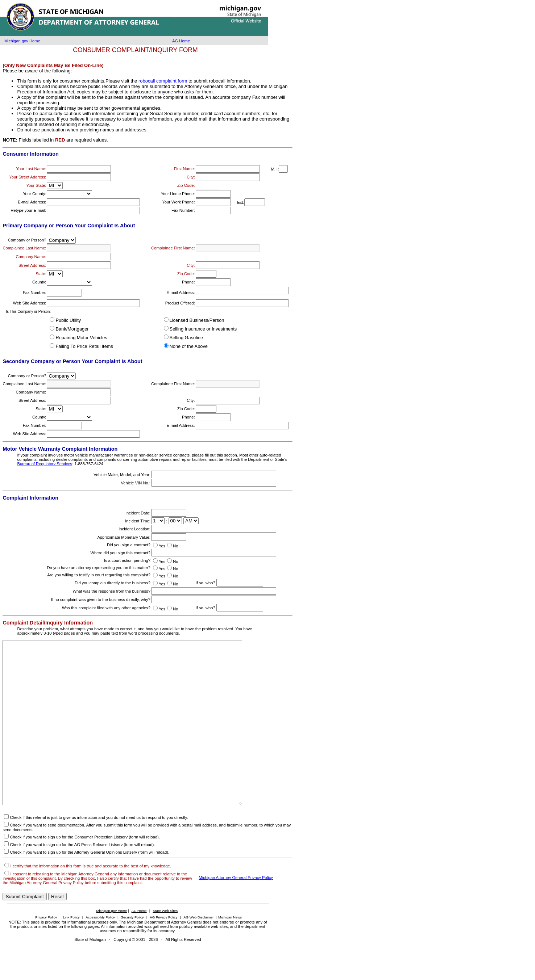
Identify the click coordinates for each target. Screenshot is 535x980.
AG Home (181, 41)
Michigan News (230, 950)
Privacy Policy (46, 950)
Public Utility (68, 320)
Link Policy (71, 950)
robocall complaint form (163, 81)
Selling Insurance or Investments (203, 329)
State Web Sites (165, 943)
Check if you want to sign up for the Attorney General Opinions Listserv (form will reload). (90, 885)
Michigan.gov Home (22, 41)
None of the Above (189, 346)
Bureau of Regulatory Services (45, 464)
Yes (162, 546)
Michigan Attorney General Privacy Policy (236, 910)
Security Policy (132, 950)
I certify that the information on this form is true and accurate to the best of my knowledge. (90, 899)
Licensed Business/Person (197, 320)
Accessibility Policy (100, 950)
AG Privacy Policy (163, 950)
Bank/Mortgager (72, 329)
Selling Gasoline (186, 338)
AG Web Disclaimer (199, 950)
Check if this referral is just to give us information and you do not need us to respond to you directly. (99, 850)
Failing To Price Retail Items (84, 346)
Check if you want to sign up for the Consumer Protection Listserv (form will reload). (85, 870)
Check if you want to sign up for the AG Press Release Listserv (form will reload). (82, 877)
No (175, 546)
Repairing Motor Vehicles (81, 338)
